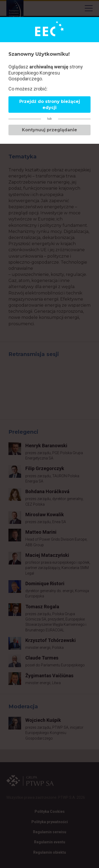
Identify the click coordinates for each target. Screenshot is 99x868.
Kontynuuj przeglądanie (49, 130)
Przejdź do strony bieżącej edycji (50, 105)
